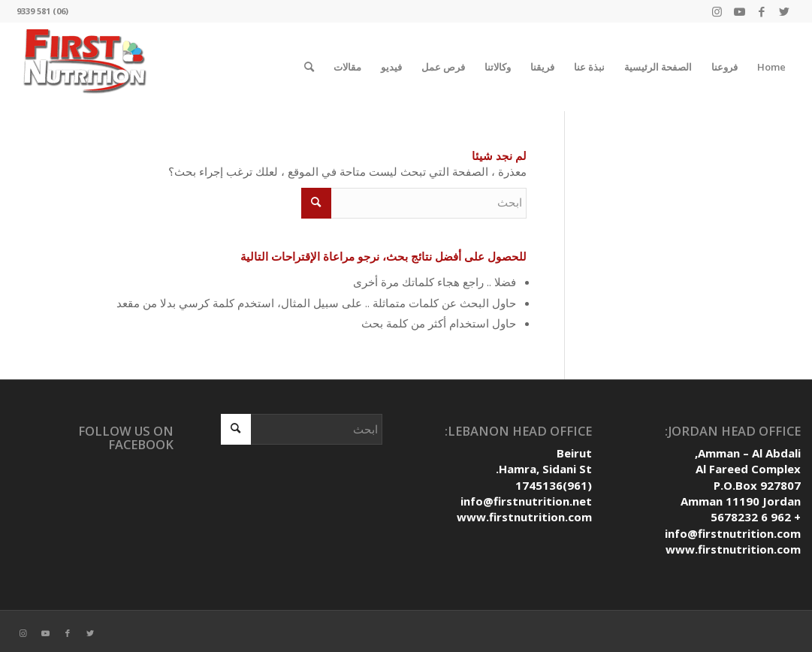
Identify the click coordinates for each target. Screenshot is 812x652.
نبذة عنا (589, 67)
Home (771, 67)
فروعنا (724, 67)
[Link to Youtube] (739, 11)
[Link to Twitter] (784, 11)
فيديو (391, 67)
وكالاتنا (498, 67)
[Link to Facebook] (762, 11)
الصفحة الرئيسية (658, 67)
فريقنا (542, 67)
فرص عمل (443, 67)
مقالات (347, 67)
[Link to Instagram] (717, 11)
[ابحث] (309, 67)
